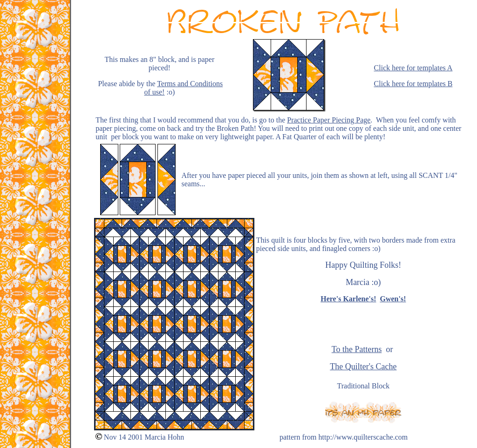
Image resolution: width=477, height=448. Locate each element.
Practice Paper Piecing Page (329, 120)
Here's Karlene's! (348, 299)
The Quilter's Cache (363, 367)
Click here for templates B (413, 84)
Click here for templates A (413, 68)
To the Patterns (357, 349)
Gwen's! (393, 299)
